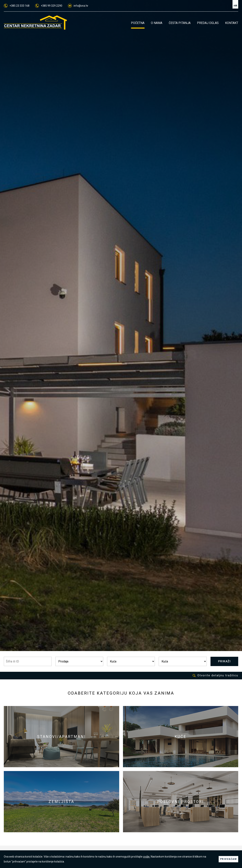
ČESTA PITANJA (180, 23)
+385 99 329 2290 (49, 6)
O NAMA (157, 23)
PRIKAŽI (224, 661)
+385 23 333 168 (17, 6)
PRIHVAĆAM (229, 859)
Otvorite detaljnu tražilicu (215, 675)
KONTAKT (232, 23)
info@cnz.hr (78, 6)
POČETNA (138, 23)
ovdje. (147, 857)
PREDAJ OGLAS (208, 23)
